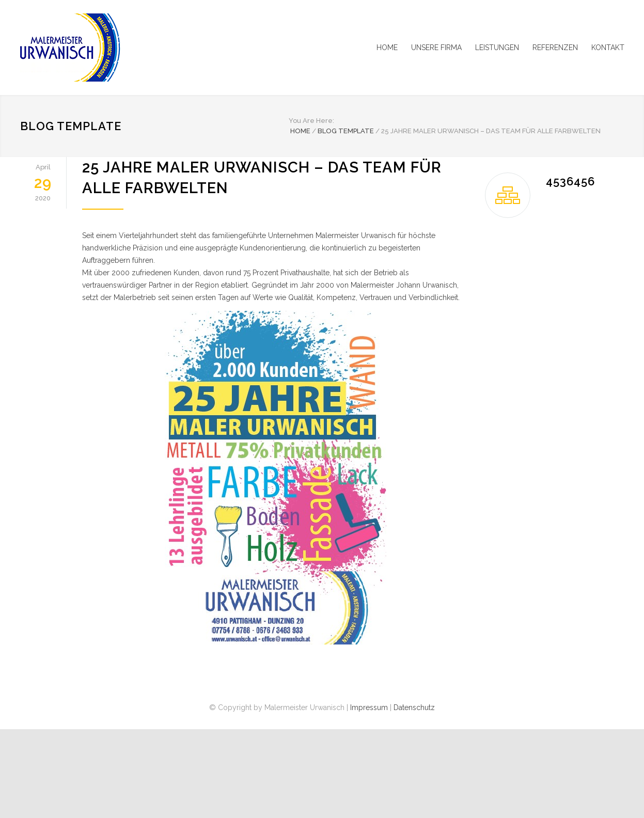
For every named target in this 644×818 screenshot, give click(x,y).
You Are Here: (311, 121)
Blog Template (71, 126)
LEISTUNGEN (497, 48)
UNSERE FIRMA (436, 48)
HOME (387, 48)
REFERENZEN (555, 48)
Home (300, 131)
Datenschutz (414, 707)
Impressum (369, 707)
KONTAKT (608, 48)
